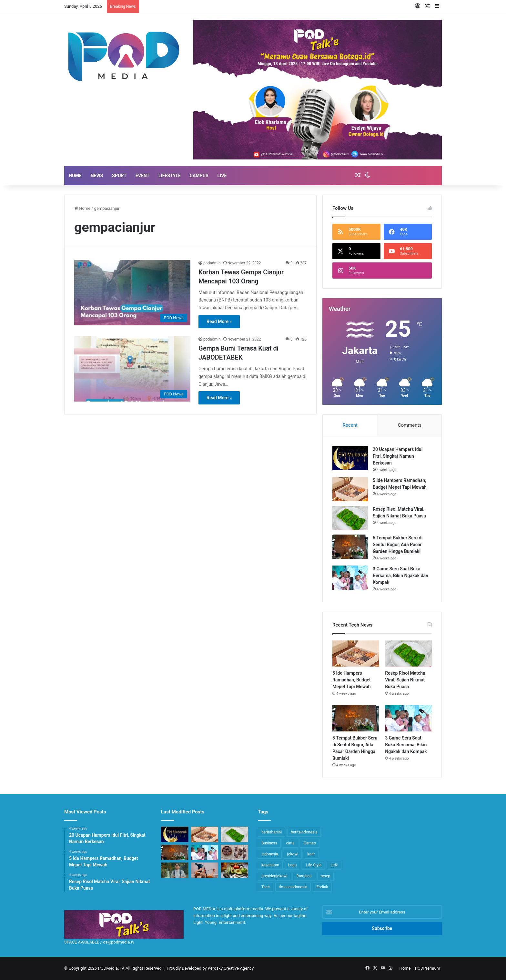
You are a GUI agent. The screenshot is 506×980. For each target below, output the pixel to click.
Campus (199, 176)
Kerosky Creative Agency (231, 968)
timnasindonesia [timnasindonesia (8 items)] (293, 887)
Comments (410, 425)
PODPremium (428, 968)
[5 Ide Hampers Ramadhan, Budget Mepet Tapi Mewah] (350, 489)
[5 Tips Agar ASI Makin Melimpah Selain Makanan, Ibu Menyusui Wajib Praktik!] (205, 870)
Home (82, 208)
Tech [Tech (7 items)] (266, 887)
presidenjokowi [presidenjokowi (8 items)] (274, 876)
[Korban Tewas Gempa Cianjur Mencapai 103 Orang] (132, 293)
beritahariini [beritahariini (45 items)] (272, 832)
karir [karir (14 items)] (311, 854)
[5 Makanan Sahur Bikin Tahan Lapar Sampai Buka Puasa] (234, 852)
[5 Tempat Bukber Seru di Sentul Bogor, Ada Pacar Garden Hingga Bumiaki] (350, 547)
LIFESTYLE (170, 176)
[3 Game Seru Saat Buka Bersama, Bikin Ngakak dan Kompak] (350, 578)
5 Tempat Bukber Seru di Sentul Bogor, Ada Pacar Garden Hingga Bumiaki (398, 545)
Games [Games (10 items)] (310, 843)
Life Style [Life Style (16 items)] (314, 865)
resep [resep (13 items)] (326, 876)
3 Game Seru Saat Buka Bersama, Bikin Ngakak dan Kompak (400, 576)
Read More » (219, 322)
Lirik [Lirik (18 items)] (334, 865)
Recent (350, 425)
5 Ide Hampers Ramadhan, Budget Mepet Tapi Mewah (352, 680)
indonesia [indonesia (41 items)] (270, 854)
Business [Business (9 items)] (269, 843)
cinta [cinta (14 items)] (290, 843)
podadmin (212, 263)
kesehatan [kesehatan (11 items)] (270, 865)
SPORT (119, 176)
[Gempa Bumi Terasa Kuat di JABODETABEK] (132, 369)
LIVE (222, 176)
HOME (75, 176)
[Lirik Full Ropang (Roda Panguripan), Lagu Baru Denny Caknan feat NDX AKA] (175, 870)
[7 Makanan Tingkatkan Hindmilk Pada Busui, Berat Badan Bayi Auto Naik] (234, 870)
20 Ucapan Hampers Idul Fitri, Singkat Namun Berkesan (398, 456)
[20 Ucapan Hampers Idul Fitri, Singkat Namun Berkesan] (350, 458)
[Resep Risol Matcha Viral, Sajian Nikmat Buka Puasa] (350, 518)
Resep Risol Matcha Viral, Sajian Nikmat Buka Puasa (405, 680)
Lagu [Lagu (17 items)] (292, 865)
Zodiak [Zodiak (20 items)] (322, 887)
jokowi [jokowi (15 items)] (293, 854)
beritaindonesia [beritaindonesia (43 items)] (304, 832)
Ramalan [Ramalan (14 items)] (304, 876)
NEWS (97, 176)
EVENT (142, 176)
